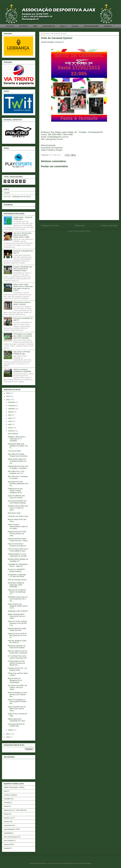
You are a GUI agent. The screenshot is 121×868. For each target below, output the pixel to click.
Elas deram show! (14, 513)
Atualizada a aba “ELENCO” (18, 611)
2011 (8, 734)
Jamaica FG (8, 822)
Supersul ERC (9, 844)
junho (10, 418)
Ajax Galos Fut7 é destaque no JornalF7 (18, 477)
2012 (8, 400)
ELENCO (75, 26)
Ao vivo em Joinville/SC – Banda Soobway (17, 570)
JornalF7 (7, 193)
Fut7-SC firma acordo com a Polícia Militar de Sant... (18, 550)
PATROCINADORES (91, 26)
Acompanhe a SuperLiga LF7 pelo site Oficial (17, 576)
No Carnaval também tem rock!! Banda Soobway (17, 502)
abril (10, 424)
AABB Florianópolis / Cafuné (14, 787)
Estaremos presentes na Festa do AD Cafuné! (17, 647)
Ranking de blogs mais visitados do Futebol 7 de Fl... (18, 446)
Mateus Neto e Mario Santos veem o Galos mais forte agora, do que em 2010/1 (23, 287)
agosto (11, 412)
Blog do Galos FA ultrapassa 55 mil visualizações (15, 680)
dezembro (12, 402)
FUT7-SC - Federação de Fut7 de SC (17, 197)
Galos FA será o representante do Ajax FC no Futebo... (18, 526)
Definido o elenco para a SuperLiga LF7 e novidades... (17, 439)
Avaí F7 (7, 791)
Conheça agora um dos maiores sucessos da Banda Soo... (16, 663)
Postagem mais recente (50, 226)
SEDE (35, 26)
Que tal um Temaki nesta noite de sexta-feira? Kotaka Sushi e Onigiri (22, 235)
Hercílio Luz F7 (9, 818)
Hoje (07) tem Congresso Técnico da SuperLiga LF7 (17, 592)
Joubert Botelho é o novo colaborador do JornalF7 (18, 555)
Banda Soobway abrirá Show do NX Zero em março (16, 616)
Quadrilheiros (9, 833)
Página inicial (80, 226)
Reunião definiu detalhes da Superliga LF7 (18, 560)
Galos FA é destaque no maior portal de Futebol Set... (17, 702)
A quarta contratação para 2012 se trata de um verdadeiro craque (23, 269)
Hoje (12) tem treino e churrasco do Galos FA (17, 545)
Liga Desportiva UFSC (12, 829)
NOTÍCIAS (10, 26)
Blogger (89, 863)
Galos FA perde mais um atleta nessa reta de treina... (17, 709)
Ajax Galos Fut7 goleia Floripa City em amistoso (18, 455)
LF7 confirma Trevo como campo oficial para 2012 (17, 657)
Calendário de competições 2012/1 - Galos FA (18, 565)
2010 (8, 737)
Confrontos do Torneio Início (18, 516)
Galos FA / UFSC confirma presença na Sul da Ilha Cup (17, 623)
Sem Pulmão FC (10, 841)
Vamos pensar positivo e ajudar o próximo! (22, 303)
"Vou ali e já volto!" (15, 451)
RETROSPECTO (49, 26)
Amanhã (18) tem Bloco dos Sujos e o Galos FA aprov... (18, 508)
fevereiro (12, 431)
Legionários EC (9, 825)
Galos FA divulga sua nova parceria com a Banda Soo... (17, 695)
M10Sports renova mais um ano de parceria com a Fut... (18, 599)
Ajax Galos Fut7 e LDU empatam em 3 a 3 (16, 472)
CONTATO (108, 26)
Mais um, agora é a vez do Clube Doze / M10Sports (18, 652)
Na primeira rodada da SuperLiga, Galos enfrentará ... (16, 585)
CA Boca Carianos (10, 795)
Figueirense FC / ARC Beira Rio (15, 810)
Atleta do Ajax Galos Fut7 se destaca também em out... (17, 461)
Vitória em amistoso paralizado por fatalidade (22, 370)
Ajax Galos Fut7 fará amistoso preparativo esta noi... (18, 484)
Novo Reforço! (13, 434)
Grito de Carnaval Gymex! (17, 580)
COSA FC (7, 806)
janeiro (11, 730)
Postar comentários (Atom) (82, 231)
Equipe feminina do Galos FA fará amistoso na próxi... (17, 534)
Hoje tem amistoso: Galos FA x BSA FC (17, 642)
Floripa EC (8, 814)
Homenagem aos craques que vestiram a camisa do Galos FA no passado (23, 336)
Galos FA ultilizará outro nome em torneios (16, 497)
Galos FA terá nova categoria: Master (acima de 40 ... (18, 606)
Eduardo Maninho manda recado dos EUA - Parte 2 (18, 540)
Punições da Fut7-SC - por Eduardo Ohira (17, 669)
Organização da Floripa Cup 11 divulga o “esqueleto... (18, 467)
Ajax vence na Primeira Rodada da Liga (22, 353)
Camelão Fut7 (9, 799)
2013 (8, 396)
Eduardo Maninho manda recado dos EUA (17, 629)
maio (10, 421)
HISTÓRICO (24, 26)
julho (10, 415)
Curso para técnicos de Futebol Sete (16, 725)
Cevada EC (8, 803)
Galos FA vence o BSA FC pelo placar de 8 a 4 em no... (17, 636)
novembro (12, 405)
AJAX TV (63, 26)
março (11, 428)
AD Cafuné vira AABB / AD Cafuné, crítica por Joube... (17, 687)
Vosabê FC (8, 848)
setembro (12, 409)
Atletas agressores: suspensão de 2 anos (16, 720)
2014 (8, 393)
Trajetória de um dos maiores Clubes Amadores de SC (15, 491)
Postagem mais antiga (109, 226)
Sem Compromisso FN (12, 837)
